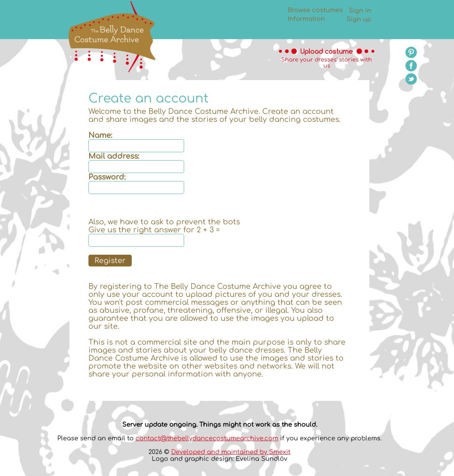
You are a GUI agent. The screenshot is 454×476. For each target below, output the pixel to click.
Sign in (360, 11)
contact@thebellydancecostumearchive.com (207, 438)
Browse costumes (315, 10)
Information (306, 19)
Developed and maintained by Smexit (231, 452)
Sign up (359, 19)
